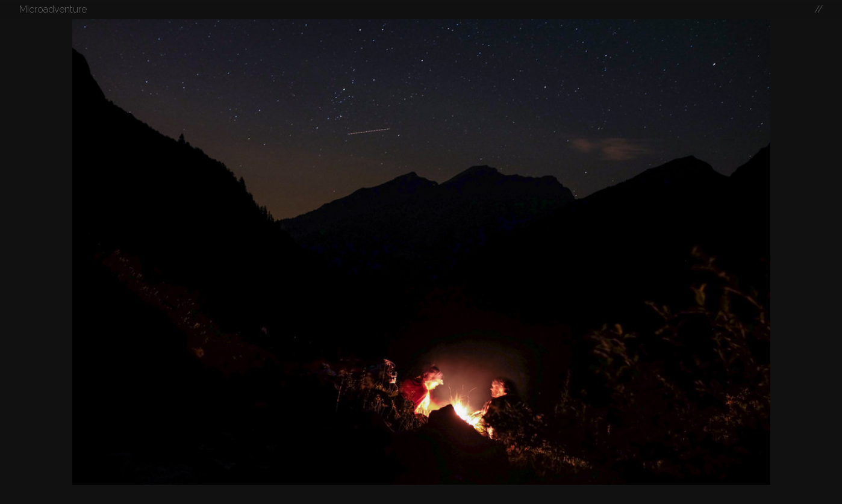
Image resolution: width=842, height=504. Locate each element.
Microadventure (53, 9)
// (819, 9)
